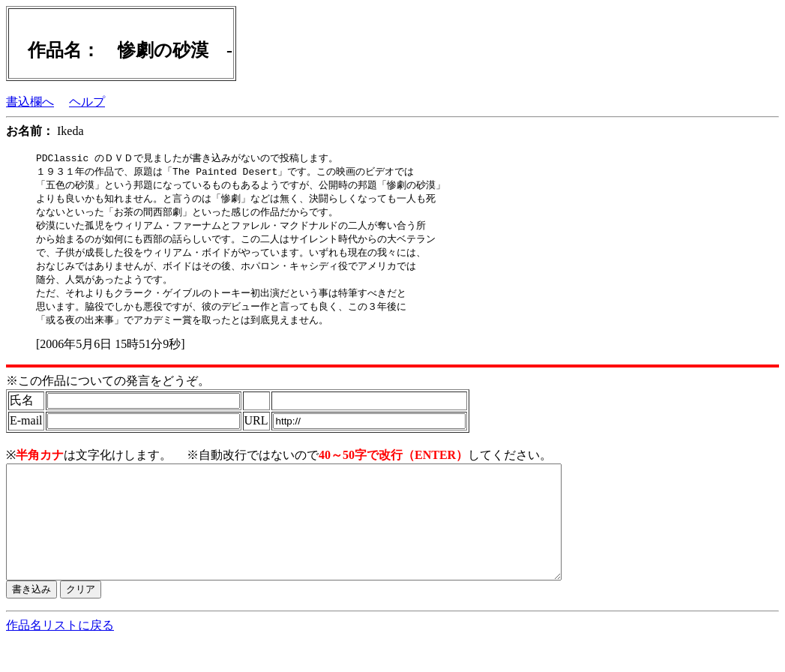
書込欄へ (30, 102)
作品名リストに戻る (60, 657)
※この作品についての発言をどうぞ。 (108, 390)
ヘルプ (87, 102)
